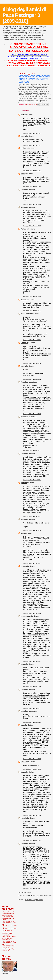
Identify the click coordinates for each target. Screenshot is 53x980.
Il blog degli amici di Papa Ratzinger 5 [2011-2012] (9, 923)
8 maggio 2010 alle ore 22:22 (32, 722)
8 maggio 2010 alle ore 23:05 (32, 759)
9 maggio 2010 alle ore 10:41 (32, 815)
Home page (35, 895)
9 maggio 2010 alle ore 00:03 (32, 769)
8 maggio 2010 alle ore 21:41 (32, 613)
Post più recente (24, 895)
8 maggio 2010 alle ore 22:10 (32, 708)
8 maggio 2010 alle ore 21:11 (32, 363)
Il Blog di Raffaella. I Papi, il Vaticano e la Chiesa (8, 918)
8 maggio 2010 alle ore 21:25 (32, 516)
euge (23, 533)
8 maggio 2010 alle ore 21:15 (32, 414)
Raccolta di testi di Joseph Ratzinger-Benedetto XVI (7, 933)
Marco (23, 115)
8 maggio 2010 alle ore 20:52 (32, 133)
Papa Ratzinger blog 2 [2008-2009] (8, 946)
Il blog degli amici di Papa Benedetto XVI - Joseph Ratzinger (8, 913)
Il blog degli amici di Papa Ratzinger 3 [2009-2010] (24, 15)
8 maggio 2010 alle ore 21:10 (32, 311)
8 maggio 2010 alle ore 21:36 (32, 563)
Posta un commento (25, 892)
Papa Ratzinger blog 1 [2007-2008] (8, 950)
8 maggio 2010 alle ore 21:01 (32, 204)
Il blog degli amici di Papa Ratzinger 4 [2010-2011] (9, 943)
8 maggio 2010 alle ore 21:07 (32, 297)
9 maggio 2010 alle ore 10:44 (32, 841)
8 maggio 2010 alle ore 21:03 (32, 226)
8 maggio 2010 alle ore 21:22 (32, 480)
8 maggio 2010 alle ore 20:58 (32, 171)
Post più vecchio (46, 895)
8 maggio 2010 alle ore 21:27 (32, 530)
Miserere (24, 762)
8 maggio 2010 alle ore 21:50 (32, 661)
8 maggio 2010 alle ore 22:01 (32, 687)
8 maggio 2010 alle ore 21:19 (32, 451)
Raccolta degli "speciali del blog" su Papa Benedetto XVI (9, 938)
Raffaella (24, 148)
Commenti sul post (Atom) (34, 900)
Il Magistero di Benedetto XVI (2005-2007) (9, 930)
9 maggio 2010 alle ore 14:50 (32, 889)
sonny (23, 136)
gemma (24, 483)
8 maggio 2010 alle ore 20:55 (32, 145)
